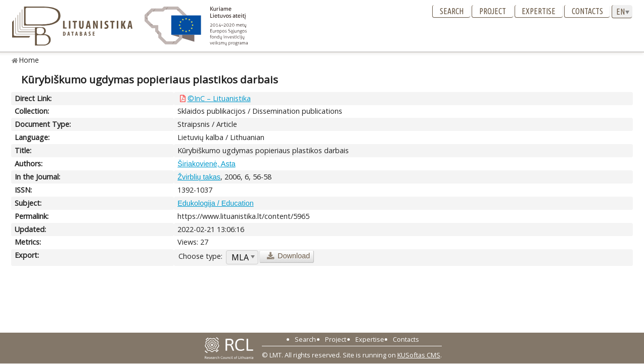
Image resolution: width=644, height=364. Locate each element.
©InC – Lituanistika (219, 98)
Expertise (539, 11)
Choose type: (200, 256)
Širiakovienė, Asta (206, 164)
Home (29, 60)
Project (493, 11)
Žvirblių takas (199, 177)
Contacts (587, 11)
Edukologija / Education (215, 203)
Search (452, 11)
